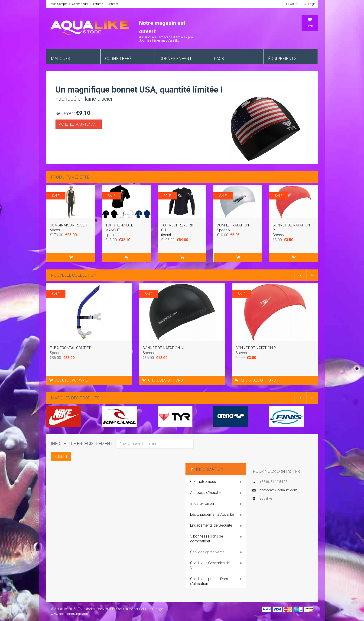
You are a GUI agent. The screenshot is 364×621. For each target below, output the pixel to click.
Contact (113, 4)
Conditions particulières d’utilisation (216, 581)
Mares (55, 230)
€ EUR (292, 4)
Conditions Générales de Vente (216, 565)
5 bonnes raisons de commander (216, 539)
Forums (98, 4)
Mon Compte (59, 4)
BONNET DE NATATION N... (164, 348)
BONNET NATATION (233, 225)
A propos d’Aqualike (216, 493)
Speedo (223, 230)
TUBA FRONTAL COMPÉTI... (72, 348)
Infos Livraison (216, 504)
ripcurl (110, 235)
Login (309, 4)
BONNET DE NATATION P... (257, 348)
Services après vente (216, 552)
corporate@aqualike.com (278, 490)
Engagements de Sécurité (216, 526)
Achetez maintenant (79, 124)
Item (310, 23)
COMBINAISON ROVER (68, 225)
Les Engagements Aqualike (216, 515)
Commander (80, 4)
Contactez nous (216, 482)
